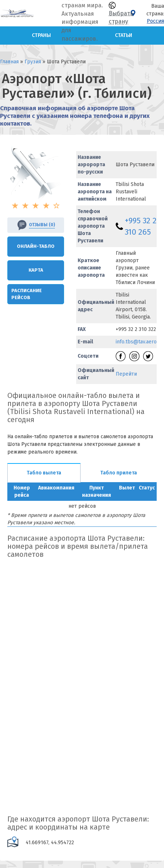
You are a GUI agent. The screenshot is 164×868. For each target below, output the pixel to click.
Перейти (126, 374)
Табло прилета (119, 473)
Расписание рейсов (27, 294)
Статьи (124, 35)
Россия (155, 21)
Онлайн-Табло (36, 246)
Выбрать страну (121, 13)
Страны (41, 35)
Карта (36, 270)
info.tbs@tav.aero (136, 342)
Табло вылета (44, 473)
